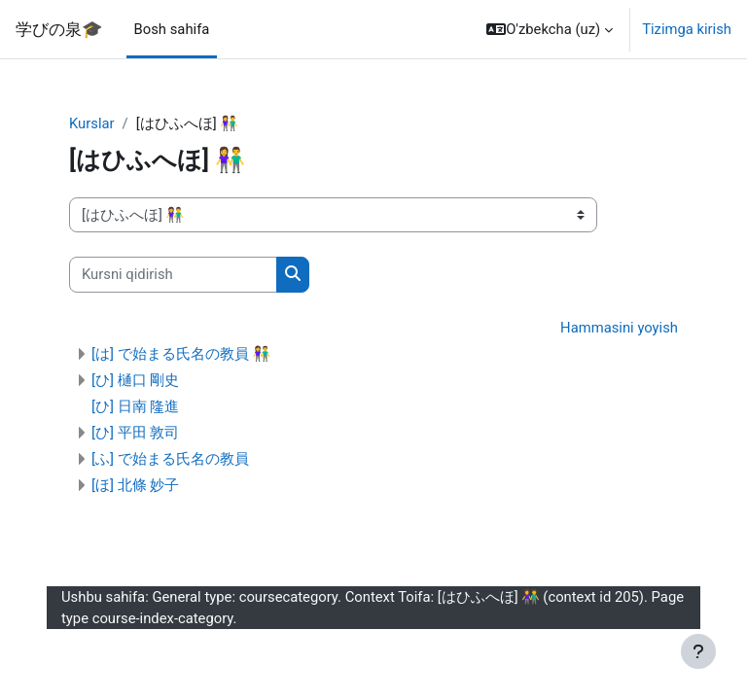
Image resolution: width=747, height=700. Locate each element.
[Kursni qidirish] (173, 274)
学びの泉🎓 (59, 29)
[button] (550, 29)
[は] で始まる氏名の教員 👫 (181, 354)
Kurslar (92, 123)
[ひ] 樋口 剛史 (135, 380)
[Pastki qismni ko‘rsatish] (698, 651)
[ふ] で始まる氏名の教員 (170, 459)
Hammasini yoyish (619, 328)
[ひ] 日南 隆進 (135, 406)
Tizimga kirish (687, 29)
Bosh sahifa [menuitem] (172, 29)
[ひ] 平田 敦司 (135, 433)
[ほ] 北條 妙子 (135, 485)
